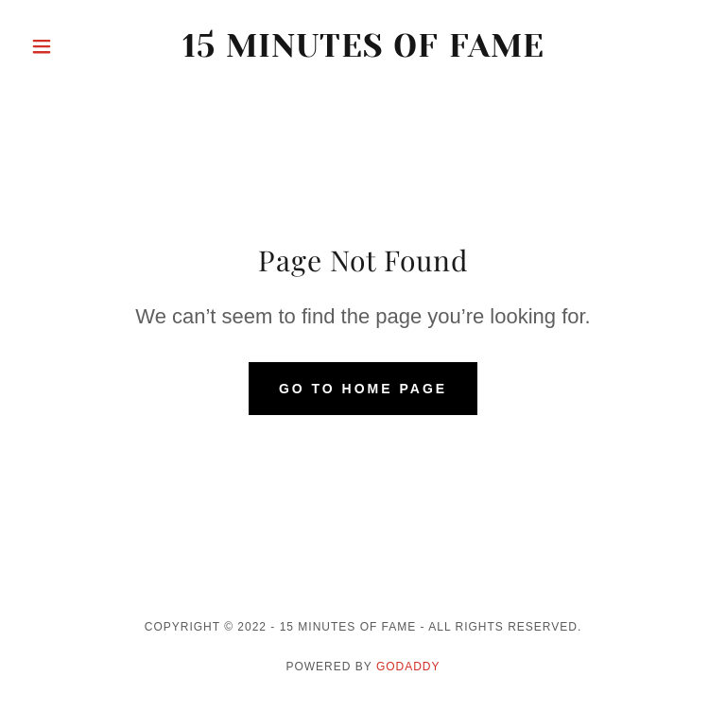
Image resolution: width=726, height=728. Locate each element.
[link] (363, 52)
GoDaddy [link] (408, 667)
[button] (74, 46)
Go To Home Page (363, 389)
